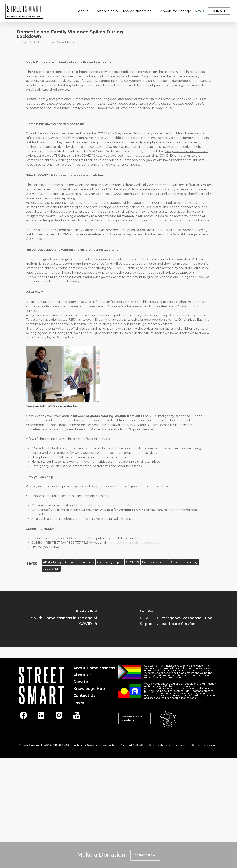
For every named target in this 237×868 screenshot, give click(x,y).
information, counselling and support (134, 543)
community (86, 562)
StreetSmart (51, 569)
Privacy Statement (31, 745)
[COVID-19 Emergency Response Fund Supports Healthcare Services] (178, 619)
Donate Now (145, 855)
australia (70, 562)
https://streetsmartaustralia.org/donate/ (103, 505)
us (46, 514)
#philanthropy (52, 562)
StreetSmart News (61, 42)
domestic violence (154, 562)
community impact (110, 562)
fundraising (190, 562)
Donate (175, 562)
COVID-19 (132, 562)
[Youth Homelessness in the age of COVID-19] (59, 619)
